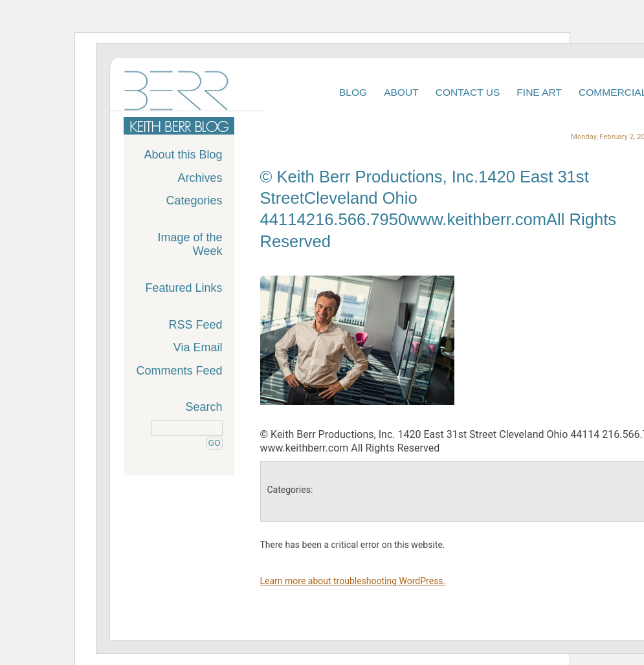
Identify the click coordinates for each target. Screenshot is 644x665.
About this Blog (183, 155)
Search (204, 407)
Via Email (198, 347)
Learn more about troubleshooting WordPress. (353, 581)
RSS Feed (195, 325)
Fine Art (539, 92)
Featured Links (183, 288)
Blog (353, 92)
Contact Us (468, 92)
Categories (194, 201)
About (401, 92)
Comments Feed (179, 371)
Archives (200, 178)
